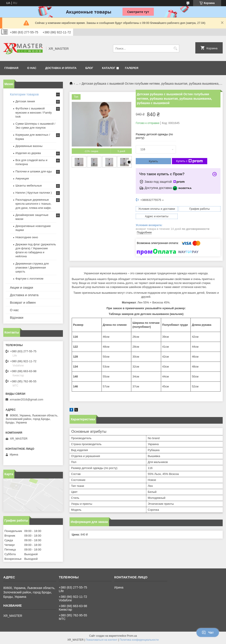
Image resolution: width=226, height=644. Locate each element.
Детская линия (25, 101)
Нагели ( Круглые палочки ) (34, 193)
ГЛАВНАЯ (11, 68)
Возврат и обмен (23, 302)
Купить (153, 161)
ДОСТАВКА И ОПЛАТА (61, 68)
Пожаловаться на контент (101, 640)
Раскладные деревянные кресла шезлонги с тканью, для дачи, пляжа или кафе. (33, 204)
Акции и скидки (22, 287)
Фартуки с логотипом (29, 279)
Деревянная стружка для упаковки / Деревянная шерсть (32, 268)
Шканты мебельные (29, 186)
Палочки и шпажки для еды (34, 171)
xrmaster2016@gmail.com (26, 399)
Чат (208, 633)
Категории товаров (24, 94)
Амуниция (22, 178)
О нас (14, 310)
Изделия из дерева (28, 153)
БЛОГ (89, 68)
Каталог (109, 68)
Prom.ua (132, 636)
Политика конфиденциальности (139, 640)
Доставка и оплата (24, 295)
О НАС (32, 68)
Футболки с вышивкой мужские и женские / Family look (34, 112)
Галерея (132, 68)
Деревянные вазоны (29, 146)
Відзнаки (17, 317)
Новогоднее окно (27, 237)
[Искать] (175, 49)
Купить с (189, 161)
